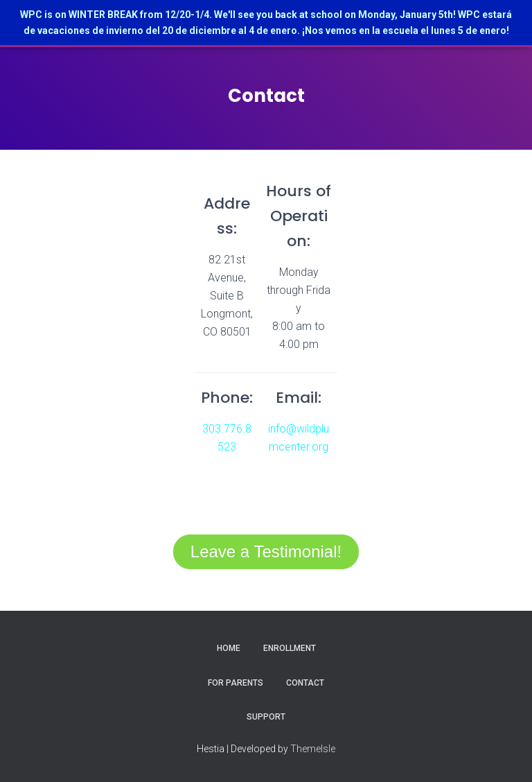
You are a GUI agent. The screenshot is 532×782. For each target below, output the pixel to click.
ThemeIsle (313, 749)
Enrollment (290, 648)
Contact (305, 683)
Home (229, 648)
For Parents (236, 683)
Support (266, 717)
